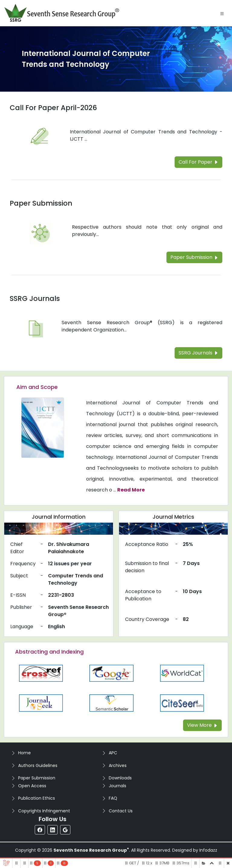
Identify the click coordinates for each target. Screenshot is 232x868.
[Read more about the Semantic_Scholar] (111, 703)
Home (24, 753)
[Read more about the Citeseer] (182, 703)
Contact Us (121, 811)
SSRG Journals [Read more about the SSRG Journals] (35, 299)
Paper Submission (37, 778)
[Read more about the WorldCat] (182, 673)
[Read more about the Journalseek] (41, 703)
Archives (118, 765)
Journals (118, 786)
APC (113, 753)
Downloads (120, 778)
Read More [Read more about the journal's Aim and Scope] (131, 490)
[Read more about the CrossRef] (41, 673)
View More (202, 725)
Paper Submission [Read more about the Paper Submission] (41, 203)
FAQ (113, 798)
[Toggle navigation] (222, 13)
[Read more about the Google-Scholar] (111, 673)
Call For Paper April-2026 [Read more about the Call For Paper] (53, 108)
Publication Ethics (37, 798)
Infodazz (208, 850)
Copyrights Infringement (44, 811)
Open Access (32, 786)
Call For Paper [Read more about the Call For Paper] (198, 162)
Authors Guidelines (38, 765)
